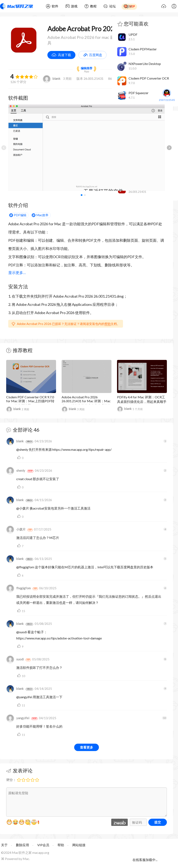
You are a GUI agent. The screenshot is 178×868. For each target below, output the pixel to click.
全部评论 (23, 430)
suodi (15, 659)
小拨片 (16, 529)
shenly (16, 470)
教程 (93, 6)
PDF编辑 (20, 215)
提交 (158, 822)
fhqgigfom (18, 588)
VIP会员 (43, 845)
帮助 (108, 324)
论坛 (112, 6)
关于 (4, 845)
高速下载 (64, 55)
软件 (55, 6)
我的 (174, 6)
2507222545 (167, 95)
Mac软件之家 (16, 6)
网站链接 (79, 845)
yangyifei (18, 718)
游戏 (74, 6)
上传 (164, 6)
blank (52, 78)
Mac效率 (42, 215)
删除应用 (22, 845)
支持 (20, 458)
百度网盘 (96, 55)
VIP (132, 6)
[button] (169, 148)
